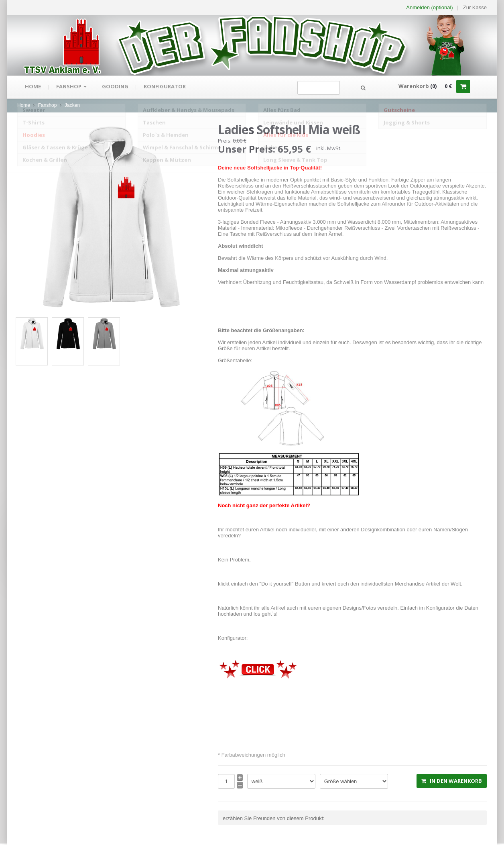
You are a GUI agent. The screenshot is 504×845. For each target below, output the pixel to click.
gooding (117, 87)
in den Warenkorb (452, 781)
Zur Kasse (475, 7)
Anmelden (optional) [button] (429, 7)
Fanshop (73, 87)
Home (33, 87)
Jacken (72, 105)
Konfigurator (168, 87)
